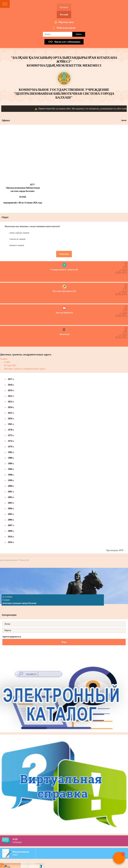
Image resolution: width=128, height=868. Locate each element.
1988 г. (11, 458)
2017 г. (11, 379)
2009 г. (11, 531)
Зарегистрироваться (12, 637)
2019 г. (11, 390)
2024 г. (11, 407)
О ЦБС (7, 362)
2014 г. (11, 537)
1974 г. (11, 441)
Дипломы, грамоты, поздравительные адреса (25, 369)
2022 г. (11, 396)
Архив (124, 120)
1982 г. (11, 452)
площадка (70, 841)
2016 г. (11, 542)
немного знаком (17, 245)
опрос (70, 853)
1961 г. (11, 424)
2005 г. (11, 514)
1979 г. (11, 447)
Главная (4, 359)
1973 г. (11, 435)
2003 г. (11, 503)
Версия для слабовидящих (67, 42)
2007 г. (11, 525)
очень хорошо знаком (19, 233)
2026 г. (11, 419)
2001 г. (11, 492)
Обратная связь (66, 22)
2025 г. (11, 413)
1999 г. (11, 480)
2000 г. (11, 486)
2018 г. (11, 385)
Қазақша (64, 7)
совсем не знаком (17, 239)
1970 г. (11, 430)
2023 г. (11, 402)
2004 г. (11, 509)
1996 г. (11, 469)
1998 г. (11, 475)
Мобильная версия (66, 28)
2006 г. (11, 520)
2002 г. (11, 497)
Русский (64, 15)
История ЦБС (10, 365)
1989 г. (11, 464)
